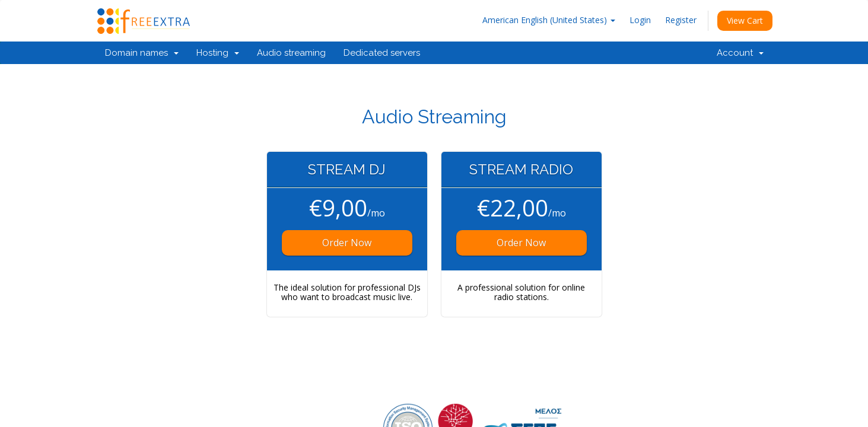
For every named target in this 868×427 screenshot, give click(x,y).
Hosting (218, 53)
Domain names (142, 53)
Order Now (347, 243)
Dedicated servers (382, 53)
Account (740, 53)
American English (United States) (549, 20)
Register (681, 20)
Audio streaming (291, 53)
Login (640, 20)
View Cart (745, 20)
